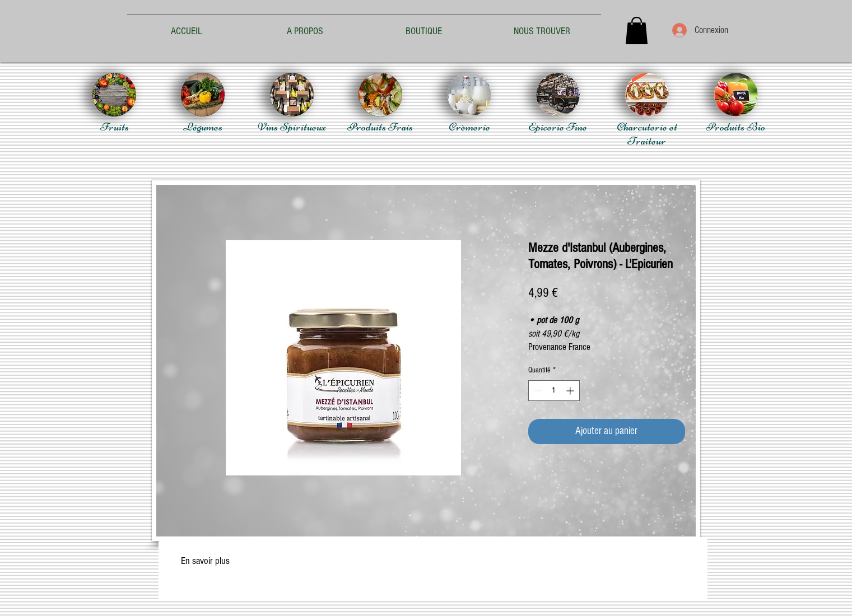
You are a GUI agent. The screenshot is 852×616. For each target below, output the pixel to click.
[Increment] (571, 391)
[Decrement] (537, 391)
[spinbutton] (554, 391)
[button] (637, 31)
